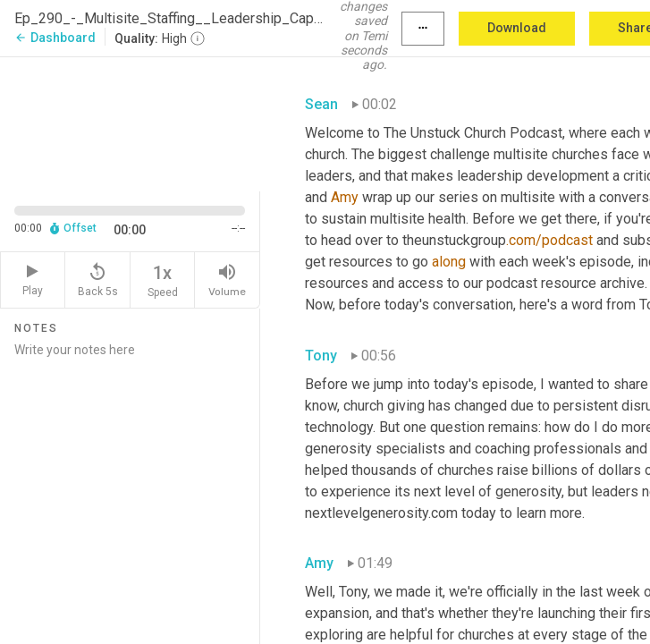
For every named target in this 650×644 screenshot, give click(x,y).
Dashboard (55, 38)
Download (517, 28)
